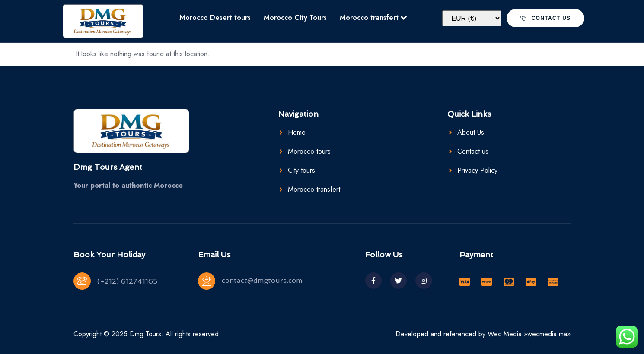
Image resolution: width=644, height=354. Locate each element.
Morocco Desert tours (215, 17)
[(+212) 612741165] (82, 281)
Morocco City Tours (295, 17)
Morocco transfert (373, 17)
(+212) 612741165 (127, 281)
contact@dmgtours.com (262, 280)
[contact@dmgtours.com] (207, 281)
